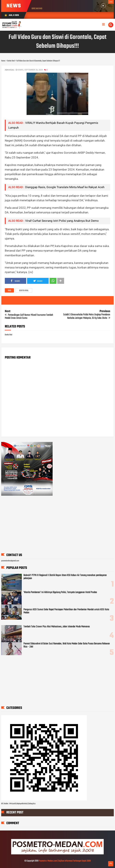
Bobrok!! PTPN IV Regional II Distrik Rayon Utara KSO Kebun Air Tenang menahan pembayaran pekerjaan (65, 577)
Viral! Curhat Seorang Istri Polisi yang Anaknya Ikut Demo (62, 221)
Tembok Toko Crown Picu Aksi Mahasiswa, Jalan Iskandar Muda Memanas (57, 627)
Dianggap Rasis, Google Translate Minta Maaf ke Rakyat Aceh (65, 187)
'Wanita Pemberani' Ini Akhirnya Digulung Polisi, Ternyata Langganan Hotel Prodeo (60, 592)
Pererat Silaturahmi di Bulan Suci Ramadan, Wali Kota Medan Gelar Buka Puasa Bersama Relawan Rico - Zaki (67, 645)
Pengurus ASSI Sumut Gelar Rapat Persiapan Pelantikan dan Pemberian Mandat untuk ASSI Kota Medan (66, 611)
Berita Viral (24, 291)
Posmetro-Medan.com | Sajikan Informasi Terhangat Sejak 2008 (65, 861)
